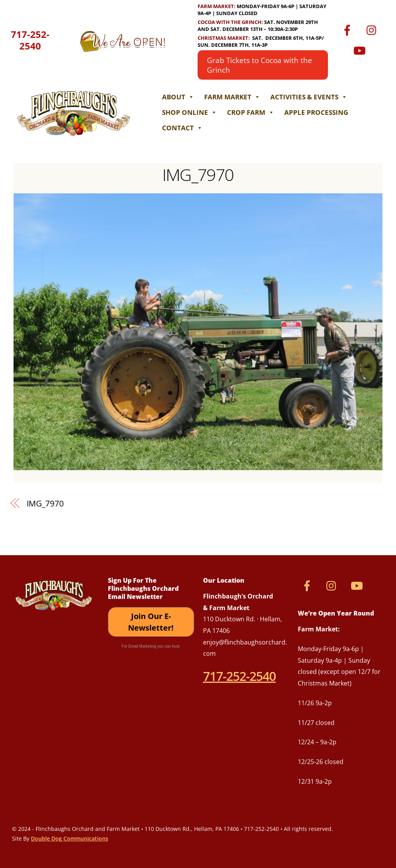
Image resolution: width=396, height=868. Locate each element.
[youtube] (361, 50)
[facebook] (349, 29)
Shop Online (189, 112)
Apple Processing (316, 112)
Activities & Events (309, 97)
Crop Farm (251, 112)
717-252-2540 (30, 40)
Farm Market (232, 97)
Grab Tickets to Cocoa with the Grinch (259, 65)
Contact (182, 128)
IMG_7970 (198, 175)
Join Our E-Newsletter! (151, 622)
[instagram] (373, 29)
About (178, 97)
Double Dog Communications (70, 838)
